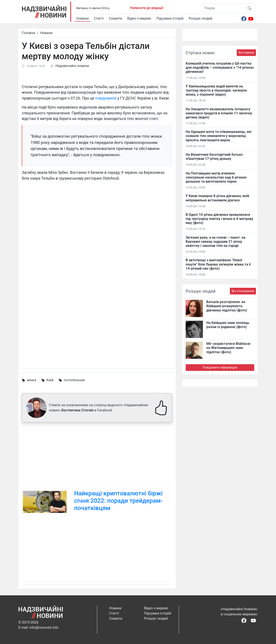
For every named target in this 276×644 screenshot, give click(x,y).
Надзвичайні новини (72, 66)
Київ (50, 380)
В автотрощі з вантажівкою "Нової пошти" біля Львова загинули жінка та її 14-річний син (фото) (218, 264)
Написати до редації (147, 8)
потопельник (74, 380)
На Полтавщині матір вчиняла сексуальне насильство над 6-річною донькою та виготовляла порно (216, 177)
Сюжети (115, 18)
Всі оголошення (243, 291)
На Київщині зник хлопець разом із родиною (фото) (228, 325)
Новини (82, 18)
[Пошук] (223, 8)
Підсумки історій (170, 18)
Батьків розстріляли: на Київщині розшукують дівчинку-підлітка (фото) (227, 306)
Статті (99, 18)
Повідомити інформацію (220, 367)
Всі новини (246, 53)
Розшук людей (201, 18)
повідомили (106, 98)
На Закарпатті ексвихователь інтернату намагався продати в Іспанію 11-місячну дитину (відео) (219, 113)
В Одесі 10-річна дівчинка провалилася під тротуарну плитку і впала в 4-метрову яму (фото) (219, 219)
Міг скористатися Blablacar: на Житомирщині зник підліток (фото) (229, 348)
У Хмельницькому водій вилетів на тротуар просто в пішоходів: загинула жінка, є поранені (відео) (216, 90)
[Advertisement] (97, 456)
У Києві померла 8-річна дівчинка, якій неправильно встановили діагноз (217, 198)
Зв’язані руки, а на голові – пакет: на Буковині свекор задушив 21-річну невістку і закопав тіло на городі (216, 242)
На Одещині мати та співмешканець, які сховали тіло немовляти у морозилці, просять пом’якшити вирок (219, 136)
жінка (32, 380)
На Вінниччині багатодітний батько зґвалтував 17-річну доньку (214, 157)
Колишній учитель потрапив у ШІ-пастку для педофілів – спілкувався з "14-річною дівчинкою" (220, 68)
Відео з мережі (139, 18)
